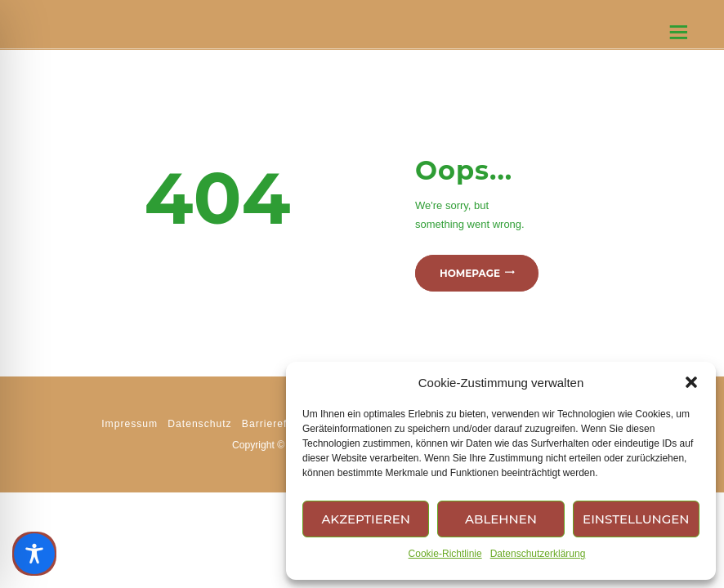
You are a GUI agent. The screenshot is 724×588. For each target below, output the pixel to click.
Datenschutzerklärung (538, 554)
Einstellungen (636, 519)
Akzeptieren (366, 519)
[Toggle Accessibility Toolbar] (34, 554)
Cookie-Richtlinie (445, 554)
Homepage (470, 273)
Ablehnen (501, 519)
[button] (691, 382)
